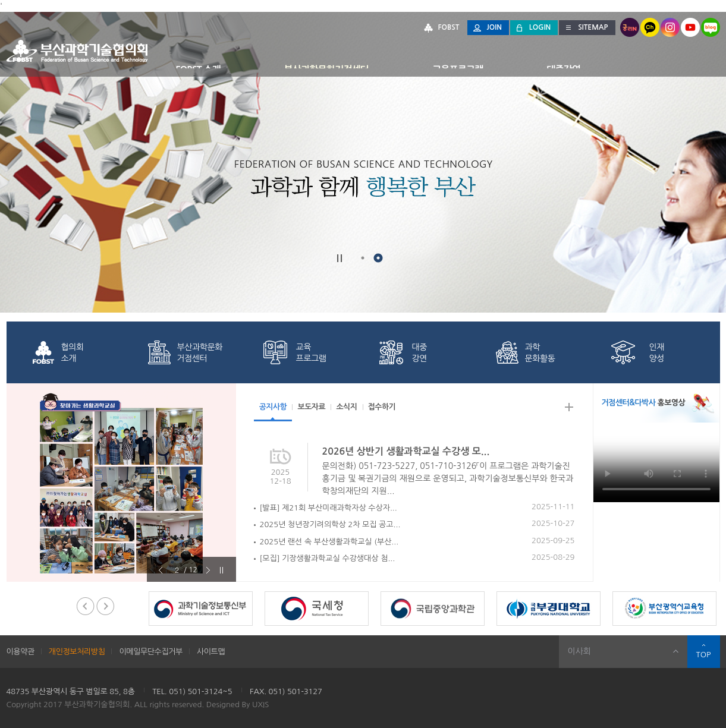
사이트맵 (211, 652)
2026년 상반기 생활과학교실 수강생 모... (406, 451)
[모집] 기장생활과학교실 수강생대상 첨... (328, 558)
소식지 (350, 407)
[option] (121, 483)
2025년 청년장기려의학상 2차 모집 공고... (330, 524)
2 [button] (378, 258)
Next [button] (245, 483)
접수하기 (387, 407)
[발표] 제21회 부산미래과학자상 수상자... (329, 508)
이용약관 (21, 652)
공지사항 (274, 407)
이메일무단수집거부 (150, 652)
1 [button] (363, 258)
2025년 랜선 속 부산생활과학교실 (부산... (329, 542)
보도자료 (314, 407)
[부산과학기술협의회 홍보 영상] (656, 462)
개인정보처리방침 (77, 652)
